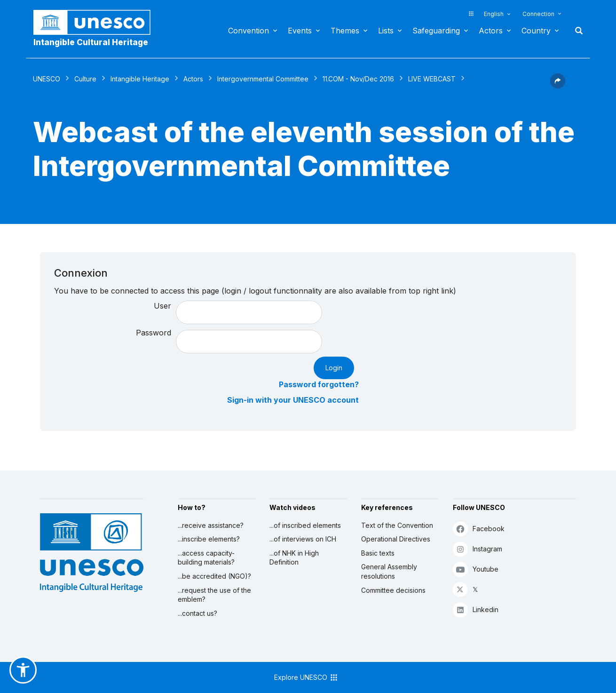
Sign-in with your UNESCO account (293, 400)
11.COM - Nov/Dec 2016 (358, 79)
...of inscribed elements (305, 525)
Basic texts (378, 553)
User (162, 306)
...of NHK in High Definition (294, 558)
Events (300, 31)
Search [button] (576, 31)
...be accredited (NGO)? (214, 576)
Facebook (479, 529)
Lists (386, 31)
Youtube (476, 569)
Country (536, 31)
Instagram (478, 549)
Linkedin (476, 609)
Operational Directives (396, 539)
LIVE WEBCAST (432, 79)
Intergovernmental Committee (263, 79)
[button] (558, 86)
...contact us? (197, 613)
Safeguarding (436, 31)
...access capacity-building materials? (206, 558)
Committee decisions (393, 590)
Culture (85, 79)
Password (154, 333)
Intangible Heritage (140, 79)
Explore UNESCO (306, 677)
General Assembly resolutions (389, 571)
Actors (491, 31)
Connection (538, 14)
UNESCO (47, 79)
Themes (345, 31)
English (494, 14)
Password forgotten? (319, 384)
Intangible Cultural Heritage (91, 42)
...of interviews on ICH (303, 539)
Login (334, 368)
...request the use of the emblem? (214, 595)
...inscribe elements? (209, 539)
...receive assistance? (211, 525)
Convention (249, 31)
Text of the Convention (397, 525)
